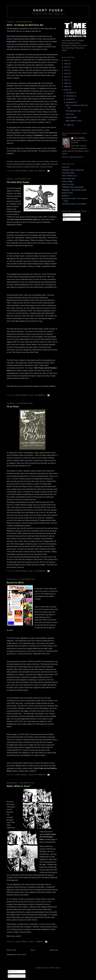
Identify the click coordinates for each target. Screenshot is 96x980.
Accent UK (66, 167)
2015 (66, 67)
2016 (66, 64)
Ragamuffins (12, 42)
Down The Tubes (68, 184)
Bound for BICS (15, 583)
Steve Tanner (79, 138)
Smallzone (66, 196)
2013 (66, 73)
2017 (66, 60)
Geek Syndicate (43, 117)
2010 (66, 83)
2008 (66, 90)
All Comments (69, 219)
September (70, 102)
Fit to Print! (13, 407)
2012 (66, 77)
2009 (66, 86)
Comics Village (67, 181)
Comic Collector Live (69, 176)
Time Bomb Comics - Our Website (74, 204)
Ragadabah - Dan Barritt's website (74, 190)
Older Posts (54, 950)
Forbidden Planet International (73, 187)
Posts (66, 215)
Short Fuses (48, 10)
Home (33, 950)
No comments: (40, 171)
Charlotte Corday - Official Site (73, 170)
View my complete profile (73, 157)
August (69, 125)
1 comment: (39, 942)
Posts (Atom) (21, 955)
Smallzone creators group (37, 902)
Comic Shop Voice (68, 179)
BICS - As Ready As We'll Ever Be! (25, 25)
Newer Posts (11, 950)
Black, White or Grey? (19, 786)
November (70, 96)
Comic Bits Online (68, 173)
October (69, 99)
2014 (66, 70)
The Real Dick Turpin (18, 182)
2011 (66, 80)
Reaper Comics (67, 193)
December (70, 93)
